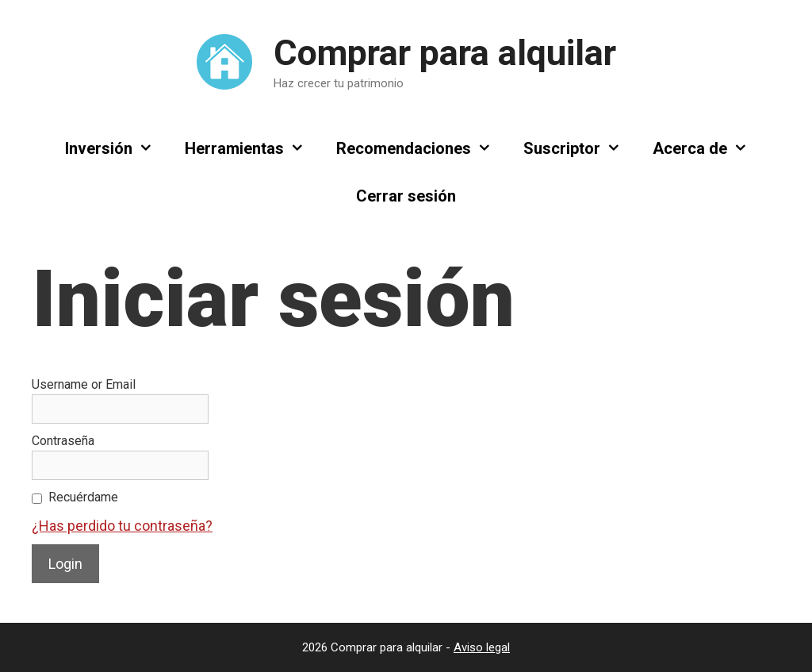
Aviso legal (482, 647)
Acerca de (708, 148)
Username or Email (84, 384)
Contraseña (63, 441)
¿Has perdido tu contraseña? (122, 526)
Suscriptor (580, 148)
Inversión (117, 148)
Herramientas (253, 148)
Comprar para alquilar (445, 53)
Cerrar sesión (406, 196)
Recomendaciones (422, 148)
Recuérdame (83, 497)
